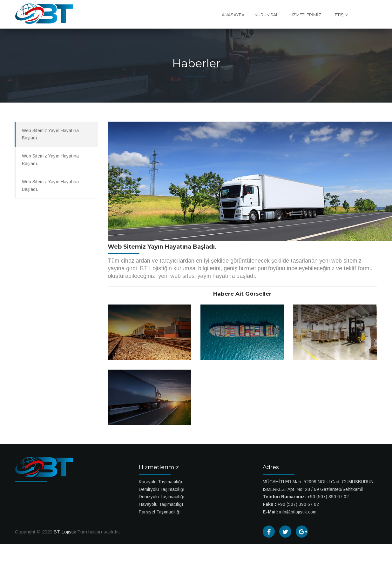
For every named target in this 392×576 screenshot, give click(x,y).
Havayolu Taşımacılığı (161, 504)
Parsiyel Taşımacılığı (160, 512)
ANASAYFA (233, 15)
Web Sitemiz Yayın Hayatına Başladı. (50, 134)
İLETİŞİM (340, 15)
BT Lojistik (65, 532)
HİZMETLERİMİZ (305, 15)
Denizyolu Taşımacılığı (162, 497)
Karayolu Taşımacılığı (160, 482)
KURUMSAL (266, 15)
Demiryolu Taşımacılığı (162, 489)
